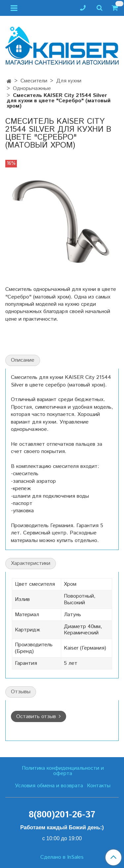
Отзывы (21, 692)
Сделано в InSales (62, 857)
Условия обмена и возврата (49, 786)
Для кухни (69, 81)
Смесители (34, 81)
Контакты (99, 786)
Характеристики (31, 563)
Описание (23, 360)
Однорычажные (32, 89)
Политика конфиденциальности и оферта (63, 771)
